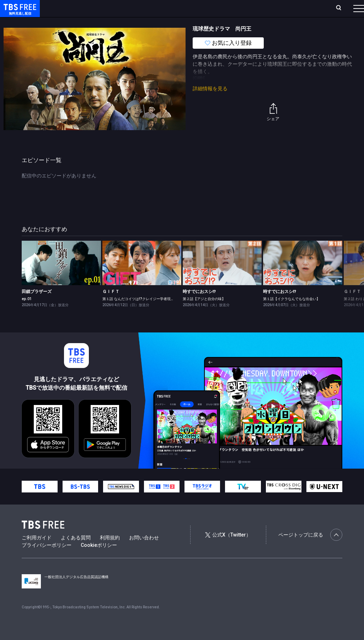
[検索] (292, 8)
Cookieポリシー (99, 559)
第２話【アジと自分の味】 (204, 313)
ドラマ (143, 22)
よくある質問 (76, 552)
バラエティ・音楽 (177, 22)
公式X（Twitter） (228, 549)
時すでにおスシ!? (199, 306)
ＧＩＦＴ (111, 306)
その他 (282, 22)
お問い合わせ (144, 552)
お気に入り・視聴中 (212, 8)
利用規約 (110, 552)
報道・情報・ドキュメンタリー (235, 22)
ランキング (134, 8)
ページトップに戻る (310, 549)
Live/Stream (168, 8)
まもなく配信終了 (109, 22)
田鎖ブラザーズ (37, 306)
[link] (61, 277)
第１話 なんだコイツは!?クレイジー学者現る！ (140, 313)
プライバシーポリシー (47, 559)
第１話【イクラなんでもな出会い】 (291, 313)
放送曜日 (105, 8)
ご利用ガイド (37, 552)
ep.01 (27, 313)
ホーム (80, 8)
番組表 (342, 8)
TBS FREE (19, 13)
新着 (77, 22)
